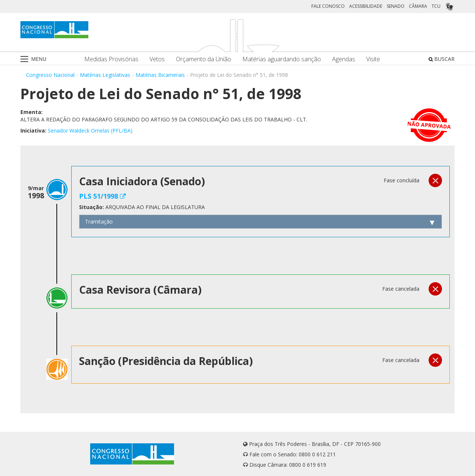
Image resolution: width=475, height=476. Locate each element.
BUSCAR (442, 59)
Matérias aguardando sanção (282, 59)
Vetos (157, 59)
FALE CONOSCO (328, 6)
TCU (436, 6)
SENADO (396, 6)
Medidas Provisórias (111, 59)
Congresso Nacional (50, 75)
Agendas (344, 59)
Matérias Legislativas (105, 75)
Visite (373, 59)
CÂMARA (418, 6)
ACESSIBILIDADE (366, 6)
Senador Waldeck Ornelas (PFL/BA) (90, 131)
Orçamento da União (204, 59)
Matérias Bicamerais (160, 75)
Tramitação (99, 221)
